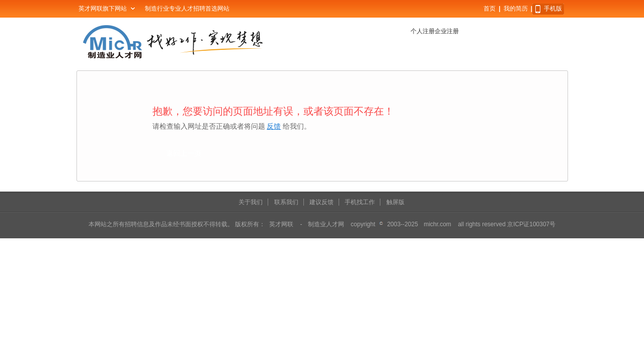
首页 (490, 9)
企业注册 (447, 31)
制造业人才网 (326, 224)
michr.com (437, 224)
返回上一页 (184, 153)
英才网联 (281, 224)
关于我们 (251, 202)
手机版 (553, 9)
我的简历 (516, 9)
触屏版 (395, 202)
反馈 (274, 126)
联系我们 (286, 202)
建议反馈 (321, 202)
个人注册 (423, 31)
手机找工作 (360, 202)
